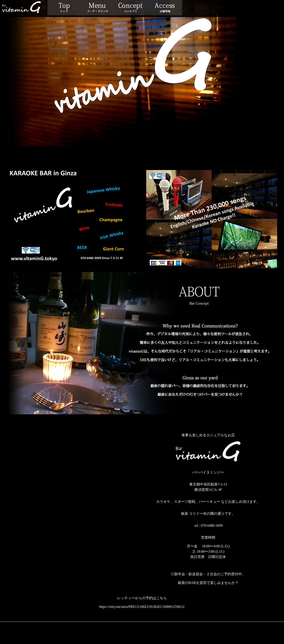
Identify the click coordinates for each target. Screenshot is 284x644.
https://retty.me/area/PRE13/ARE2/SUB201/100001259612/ (142, 607)
